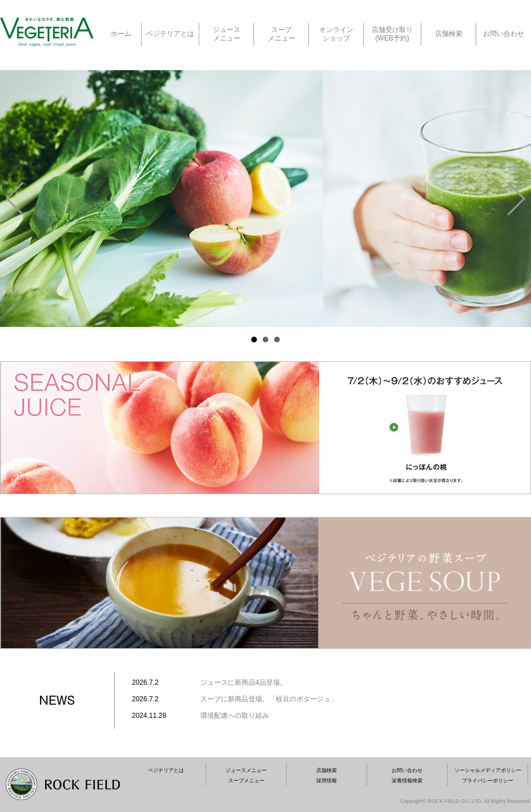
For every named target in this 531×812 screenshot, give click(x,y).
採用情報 (327, 781)
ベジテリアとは (170, 34)
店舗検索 (449, 34)
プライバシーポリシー (488, 781)
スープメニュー (246, 781)
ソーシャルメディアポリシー (488, 770)
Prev (15, 199)
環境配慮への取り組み (235, 716)
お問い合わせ (504, 34)
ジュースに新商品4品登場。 (244, 682)
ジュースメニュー (246, 770)
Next (516, 199)
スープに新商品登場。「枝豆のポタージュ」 (269, 699)
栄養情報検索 (407, 781)
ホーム (121, 34)
